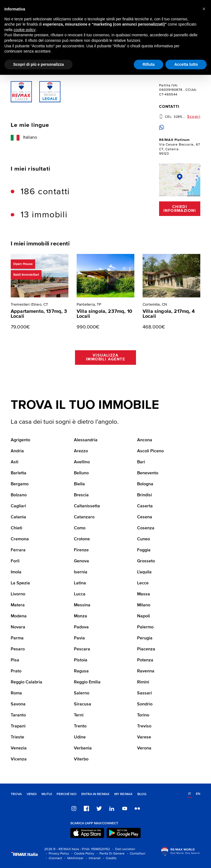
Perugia (145, 638)
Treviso (144, 726)
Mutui (47, 794)
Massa (144, 594)
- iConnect (53, 858)
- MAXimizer (73, 858)
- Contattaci (135, 854)
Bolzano (19, 495)
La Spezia (20, 583)
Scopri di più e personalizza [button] (38, 64)
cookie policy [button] (24, 30)
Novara (18, 627)
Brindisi (145, 495)
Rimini (143, 682)
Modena (19, 616)
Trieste (17, 737)
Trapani (18, 726)
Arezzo (81, 451)
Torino (143, 715)
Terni (79, 715)
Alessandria (86, 440)
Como (80, 528)
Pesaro (18, 649)
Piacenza (146, 649)
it (190, 794)
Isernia (81, 572)
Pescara (82, 649)
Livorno (18, 594)
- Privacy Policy (57, 854)
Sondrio (145, 704)
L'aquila (144, 572)
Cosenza (146, 528)
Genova (81, 561)
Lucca (80, 594)
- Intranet (92, 858)
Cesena (145, 517)
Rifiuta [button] (149, 64)
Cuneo (144, 539)
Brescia (81, 495)
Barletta (19, 473)
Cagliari (18, 506)
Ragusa (81, 671)
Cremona (20, 539)
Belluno (81, 473)
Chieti (16, 528)
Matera (18, 605)
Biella (79, 484)
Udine (80, 737)
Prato (16, 671)
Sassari (145, 693)
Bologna (145, 484)
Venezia (19, 748)
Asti (15, 462)
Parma (17, 638)
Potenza (145, 660)
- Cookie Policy (82, 854)
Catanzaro (84, 517)
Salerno (82, 693)
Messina (82, 605)
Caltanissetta (87, 506)
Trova (16, 794)
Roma (16, 693)
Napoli (144, 616)
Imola (16, 572)
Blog (142, 794)
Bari (141, 462)
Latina (80, 583)
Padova (81, 627)
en (198, 794)
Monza (80, 616)
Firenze (81, 550)
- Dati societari (123, 849)
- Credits (109, 858)
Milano (144, 605)
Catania (18, 517)
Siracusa (83, 704)
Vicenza (19, 759)
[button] (204, 9)
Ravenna (146, 671)
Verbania (83, 748)
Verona (144, 748)
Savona (18, 704)
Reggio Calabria (27, 682)
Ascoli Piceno (150, 451)
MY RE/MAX (123, 794)
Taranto (18, 715)
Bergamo (20, 484)
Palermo (145, 627)
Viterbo (81, 759)
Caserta (145, 506)
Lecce (143, 583)
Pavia (79, 638)
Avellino (82, 462)
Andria (17, 451)
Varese (144, 737)
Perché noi (66, 794)
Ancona (145, 440)
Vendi (32, 794)
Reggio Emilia (87, 682)
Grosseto (146, 561)
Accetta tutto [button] (186, 64)
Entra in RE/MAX (95, 794)
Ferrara (18, 550)
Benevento (148, 473)
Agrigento (20, 440)
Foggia (144, 550)
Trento (80, 726)
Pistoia (81, 660)
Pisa (15, 660)
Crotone (82, 539)
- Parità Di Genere (110, 854)
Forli (15, 561)
